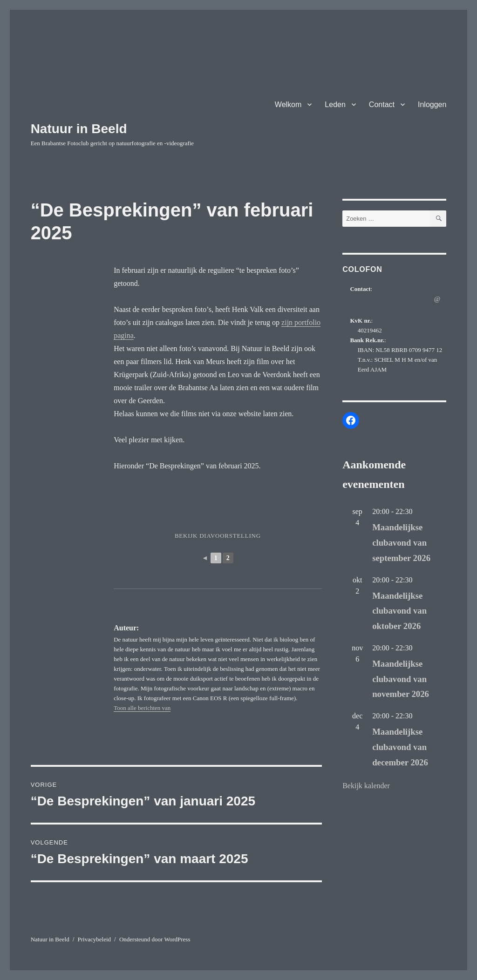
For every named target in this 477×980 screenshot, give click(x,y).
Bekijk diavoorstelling (218, 536)
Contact (382, 105)
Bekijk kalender (366, 786)
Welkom (288, 105)
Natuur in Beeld (79, 129)
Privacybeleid (94, 939)
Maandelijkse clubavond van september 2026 (401, 543)
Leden (335, 105)
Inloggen (432, 105)
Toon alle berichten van (142, 708)
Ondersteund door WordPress (155, 939)
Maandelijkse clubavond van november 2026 (401, 679)
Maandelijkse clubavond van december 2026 (400, 747)
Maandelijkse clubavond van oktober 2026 (399, 611)
